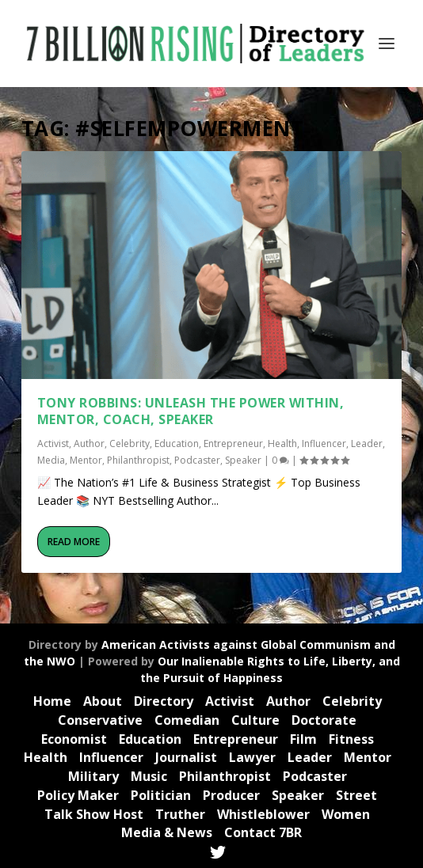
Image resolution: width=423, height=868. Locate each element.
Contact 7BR (263, 832)
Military (93, 776)
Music (149, 776)
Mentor (86, 460)
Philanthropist (138, 460)
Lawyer (252, 757)
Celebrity (130, 443)
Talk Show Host (94, 814)
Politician (161, 795)
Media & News (167, 832)
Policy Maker (78, 795)
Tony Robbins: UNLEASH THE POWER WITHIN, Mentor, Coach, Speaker (191, 411)
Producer (231, 795)
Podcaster (197, 460)
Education (177, 443)
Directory (164, 701)
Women (346, 814)
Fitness (351, 739)
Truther (180, 814)
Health (282, 443)
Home (52, 701)
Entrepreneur (233, 443)
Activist (53, 443)
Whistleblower (263, 814)
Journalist (186, 757)
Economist (74, 739)
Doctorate (324, 720)
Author (89, 443)
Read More (74, 542)
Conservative (100, 720)
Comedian (187, 720)
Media (51, 460)
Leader (367, 443)
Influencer (324, 443)
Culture (255, 720)
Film (303, 739)
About (103, 701)
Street (356, 795)
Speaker (243, 460)
